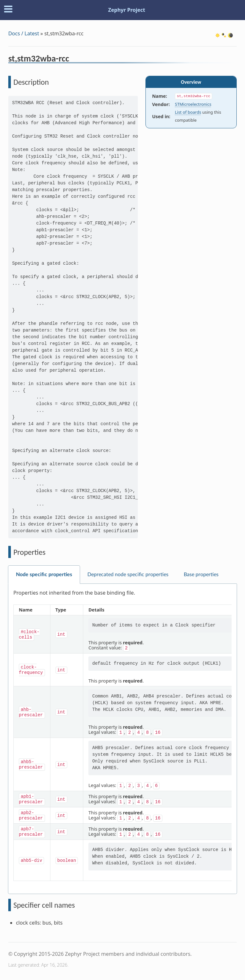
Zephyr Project (127, 10)
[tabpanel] (122, 739)
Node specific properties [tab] (44, 575)
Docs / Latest (24, 33)
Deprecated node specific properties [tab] (128, 575)
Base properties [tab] (201, 575)
